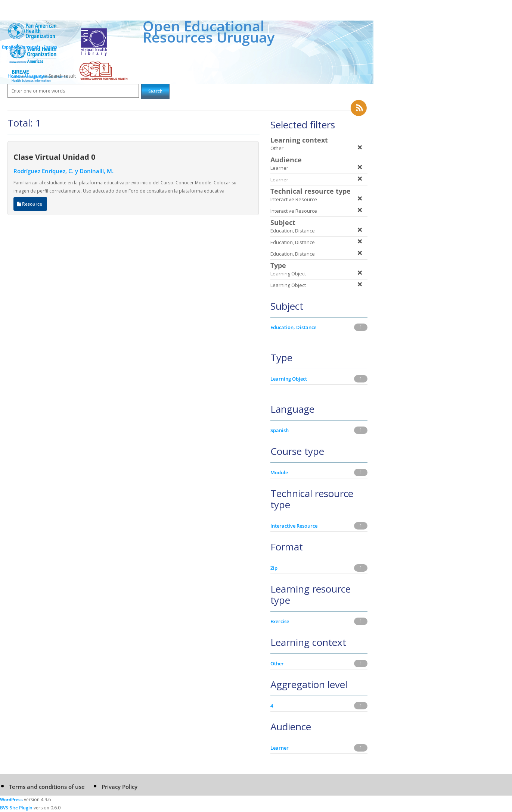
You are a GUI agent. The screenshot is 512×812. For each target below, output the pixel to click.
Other (277, 663)
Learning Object (289, 379)
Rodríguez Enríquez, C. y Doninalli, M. (63, 171)
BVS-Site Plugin (16, 808)
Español (10, 47)
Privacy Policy (120, 787)
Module (279, 472)
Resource (30, 204)
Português (30, 47)
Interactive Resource (294, 526)
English (50, 47)
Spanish (280, 430)
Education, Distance (293, 327)
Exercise (280, 621)
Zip (274, 568)
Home (14, 76)
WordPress (11, 799)
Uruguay (35, 76)
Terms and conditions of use (47, 787)
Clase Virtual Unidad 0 (54, 157)
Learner (280, 748)
